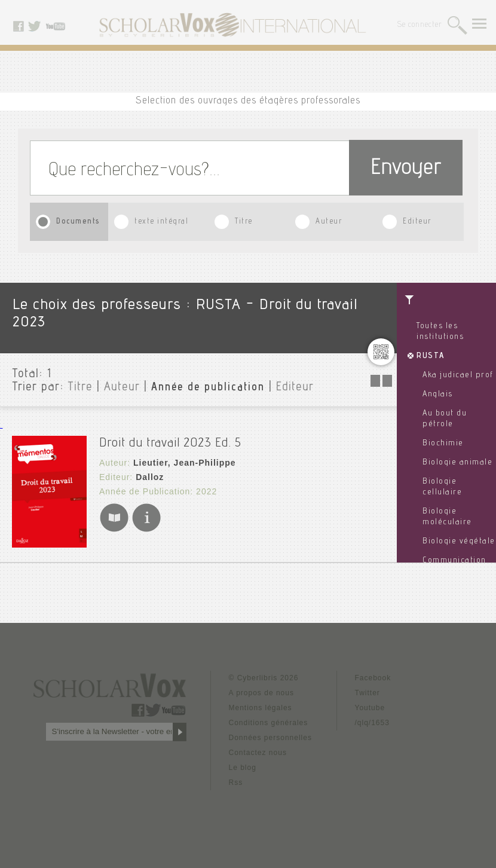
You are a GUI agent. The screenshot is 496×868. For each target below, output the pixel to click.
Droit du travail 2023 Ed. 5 (170, 444)
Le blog (243, 768)
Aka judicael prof (458, 375)
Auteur (329, 222)
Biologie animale (457, 463)
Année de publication (208, 388)
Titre (244, 222)
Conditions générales (269, 723)
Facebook (373, 678)
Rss (236, 783)
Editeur (417, 222)
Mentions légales (261, 708)
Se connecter (420, 25)
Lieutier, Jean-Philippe (185, 463)
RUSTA (431, 356)
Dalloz (150, 477)
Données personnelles (270, 738)
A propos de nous (261, 693)
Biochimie (443, 444)
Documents (78, 222)
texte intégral (161, 222)
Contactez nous (258, 753)
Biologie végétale (459, 542)
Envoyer (406, 169)
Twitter (368, 693)
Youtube (370, 708)
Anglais (438, 395)
